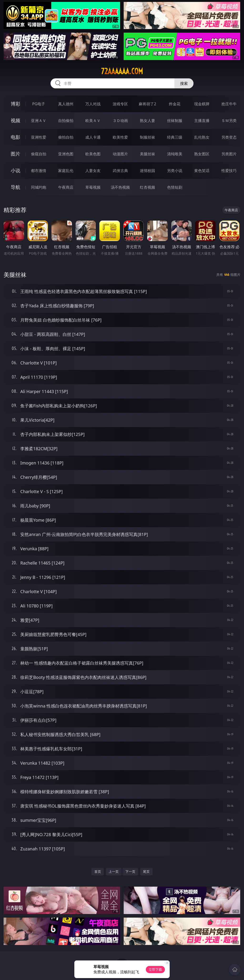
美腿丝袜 (147, 154)
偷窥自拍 (39, 154)
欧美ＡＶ (93, 121)
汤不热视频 (120, 187)
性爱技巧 (229, 171)
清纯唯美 (175, 154)
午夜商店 (66, 187)
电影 (15, 137)
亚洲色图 (66, 154)
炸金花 (175, 104)
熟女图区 (202, 154)
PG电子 (38, 104)
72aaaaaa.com (122, 71)
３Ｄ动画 (120, 121)
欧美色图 (93, 154)
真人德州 (66, 104)
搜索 (184, 83)
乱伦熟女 (202, 137)
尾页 (146, 871)
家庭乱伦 (66, 171)
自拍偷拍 (66, 121)
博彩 (15, 104)
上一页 (114, 871)
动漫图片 (120, 154)
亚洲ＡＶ (39, 121)
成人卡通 (93, 137)
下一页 (130, 871)
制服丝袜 (147, 137)
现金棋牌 (202, 104)
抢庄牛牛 (229, 104)
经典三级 (175, 137)
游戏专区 (120, 104)
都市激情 (39, 171)
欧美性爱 (120, 137)
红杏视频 (147, 187)
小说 (15, 170)
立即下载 (155, 969)
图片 (15, 154)
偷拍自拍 (66, 137)
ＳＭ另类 (229, 121)
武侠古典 (120, 171)
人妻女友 (93, 171)
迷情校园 (147, 171)
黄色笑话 (202, 171)
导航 (15, 187)
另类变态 (229, 137)
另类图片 (229, 154)
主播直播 (202, 121)
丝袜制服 (175, 121)
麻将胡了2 (147, 104)
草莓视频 (93, 187)
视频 (15, 120)
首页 (98, 871)
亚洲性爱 (39, 137)
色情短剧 (175, 187)
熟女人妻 (147, 121)
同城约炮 (39, 187)
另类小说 (175, 171)
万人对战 (93, 104)
